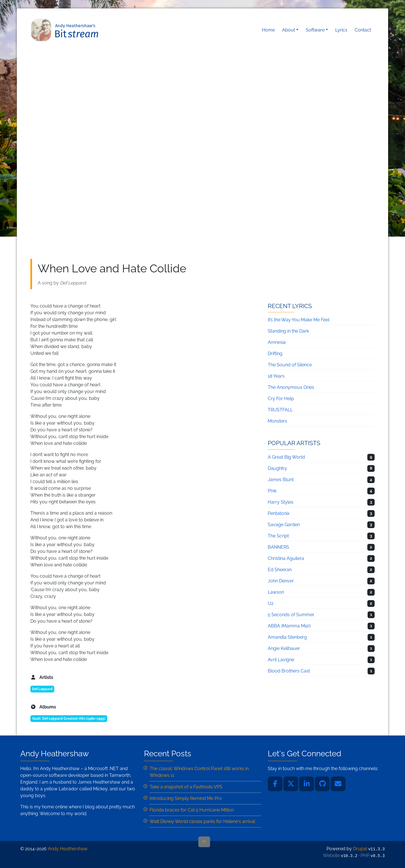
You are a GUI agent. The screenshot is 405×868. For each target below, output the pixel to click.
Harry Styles (281, 502)
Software (315, 30)
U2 (271, 603)
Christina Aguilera (286, 558)
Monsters (277, 421)
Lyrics (341, 30)
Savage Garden (284, 525)
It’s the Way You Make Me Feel (299, 320)
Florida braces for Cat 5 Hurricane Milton (192, 810)
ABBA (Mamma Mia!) (289, 626)
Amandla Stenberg (287, 637)
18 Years (276, 376)
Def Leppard (42, 689)
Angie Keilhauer (284, 648)
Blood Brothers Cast (289, 671)
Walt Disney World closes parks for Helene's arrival (202, 821)
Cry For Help (281, 399)
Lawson (276, 592)
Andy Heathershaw (66, 30)
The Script (278, 536)
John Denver (281, 581)
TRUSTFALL (280, 410)
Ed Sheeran (280, 570)
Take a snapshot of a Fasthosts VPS (186, 787)
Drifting (275, 354)
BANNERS (278, 547)
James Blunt (281, 480)
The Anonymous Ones (291, 387)
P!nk (272, 491)
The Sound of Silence (290, 365)
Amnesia (277, 342)
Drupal (360, 849)
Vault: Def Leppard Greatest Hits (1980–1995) (69, 719)
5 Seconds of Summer (291, 615)
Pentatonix (279, 513)
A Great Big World (286, 457)
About (289, 30)
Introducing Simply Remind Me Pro (186, 798)
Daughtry (277, 468)
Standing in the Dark (288, 331)
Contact (363, 30)
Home (268, 30)
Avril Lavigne (281, 660)
